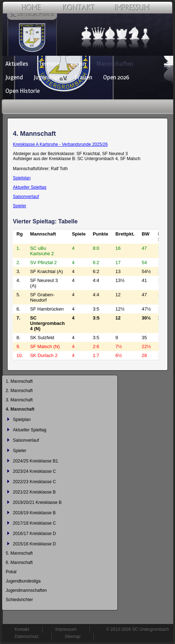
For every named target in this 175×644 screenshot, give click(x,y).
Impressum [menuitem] (66, 629)
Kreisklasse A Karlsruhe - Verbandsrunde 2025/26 (60, 144)
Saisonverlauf (26, 197)
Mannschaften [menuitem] (115, 64)
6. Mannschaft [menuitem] (19, 563)
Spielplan (22, 178)
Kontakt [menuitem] (22, 629)
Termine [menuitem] (49, 64)
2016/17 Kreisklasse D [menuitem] (34, 534)
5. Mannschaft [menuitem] (19, 553)
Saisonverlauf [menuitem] (26, 440)
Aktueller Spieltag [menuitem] (30, 430)
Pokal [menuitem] (11, 572)
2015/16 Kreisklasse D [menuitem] (34, 544)
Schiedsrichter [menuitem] (19, 600)
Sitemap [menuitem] (73, 636)
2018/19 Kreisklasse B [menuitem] (34, 513)
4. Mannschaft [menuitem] (20, 409)
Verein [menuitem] (78, 64)
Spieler (20, 206)
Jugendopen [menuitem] (49, 77)
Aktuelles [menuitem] (17, 64)
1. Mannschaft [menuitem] (19, 381)
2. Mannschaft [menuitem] (19, 391)
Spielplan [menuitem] (22, 420)
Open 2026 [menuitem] (116, 77)
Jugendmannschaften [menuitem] (26, 590)
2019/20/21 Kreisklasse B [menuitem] (37, 502)
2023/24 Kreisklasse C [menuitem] (34, 471)
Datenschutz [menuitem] (27, 636)
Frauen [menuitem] (83, 77)
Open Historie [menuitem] (23, 91)
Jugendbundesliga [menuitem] (23, 581)
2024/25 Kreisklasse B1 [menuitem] (35, 461)
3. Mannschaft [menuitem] (19, 400)
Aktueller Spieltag (30, 187)
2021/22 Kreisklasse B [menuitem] (34, 492)
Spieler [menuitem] (20, 451)
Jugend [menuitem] (14, 77)
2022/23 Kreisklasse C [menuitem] (34, 482)
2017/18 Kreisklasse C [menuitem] (34, 523)
